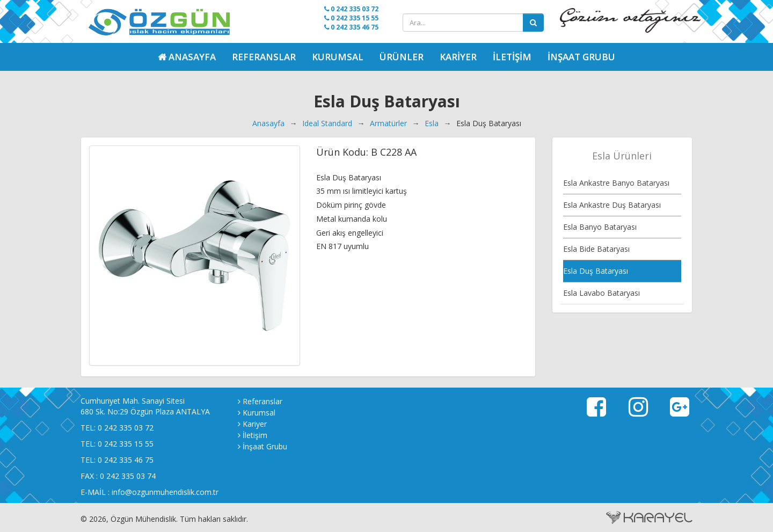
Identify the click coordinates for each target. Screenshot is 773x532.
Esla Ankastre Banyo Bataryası (616, 183)
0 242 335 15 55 (351, 18)
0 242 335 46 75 (351, 27)
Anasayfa (268, 123)
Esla (432, 123)
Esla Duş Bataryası (596, 271)
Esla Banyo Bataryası (600, 227)
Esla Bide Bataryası (596, 249)
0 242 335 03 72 (351, 9)
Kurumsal (338, 57)
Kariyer (458, 57)
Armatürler (388, 123)
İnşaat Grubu (581, 57)
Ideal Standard (327, 123)
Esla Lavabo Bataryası (601, 293)
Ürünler (402, 57)
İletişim (512, 57)
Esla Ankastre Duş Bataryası (612, 205)
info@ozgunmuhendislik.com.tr (165, 492)
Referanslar (264, 57)
